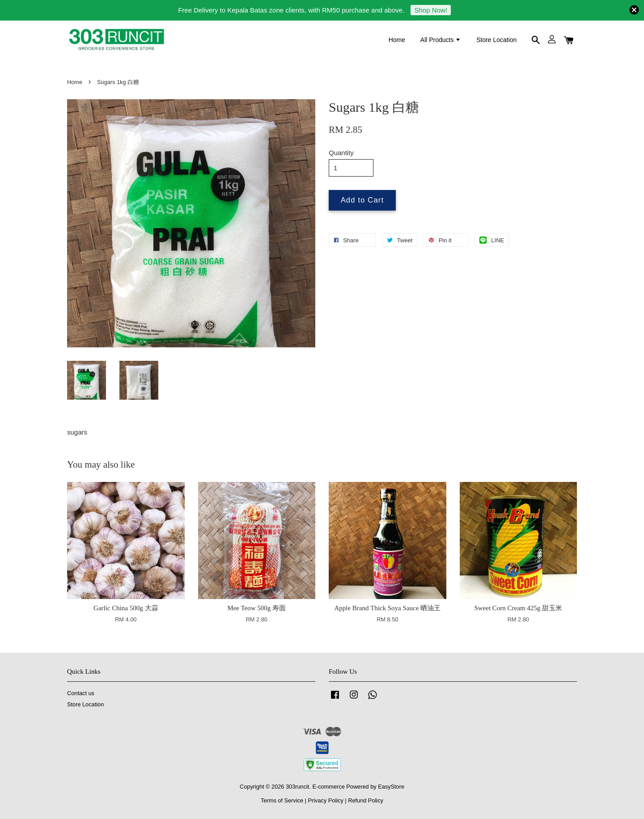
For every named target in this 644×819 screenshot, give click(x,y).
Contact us (81, 693)
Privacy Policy (325, 800)
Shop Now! (430, 10)
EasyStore (391, 787)
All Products (441, 40)
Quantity (341, 153)
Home (397, 40)
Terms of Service (282, 800)
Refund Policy (366, 800)
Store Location (496, 40)
